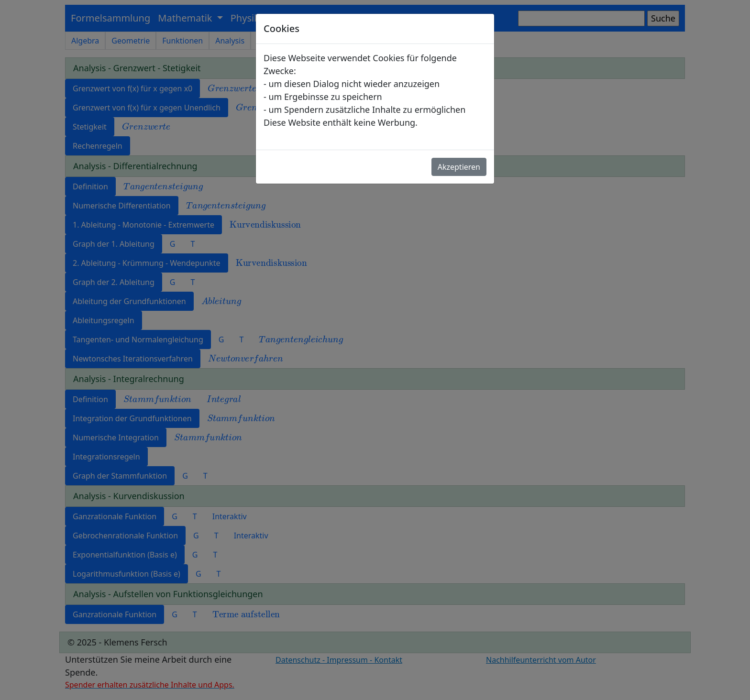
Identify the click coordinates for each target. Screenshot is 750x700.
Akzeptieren (459, 167)
